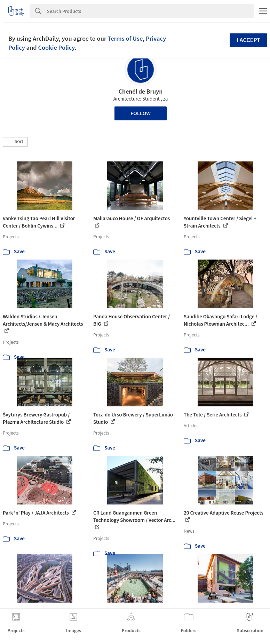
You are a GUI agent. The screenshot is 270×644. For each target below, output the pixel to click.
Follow (141, 113)
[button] (15, 142)
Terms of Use (125, 39)
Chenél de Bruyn (141, 92)
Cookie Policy (56, 48)
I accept (248, 40)
